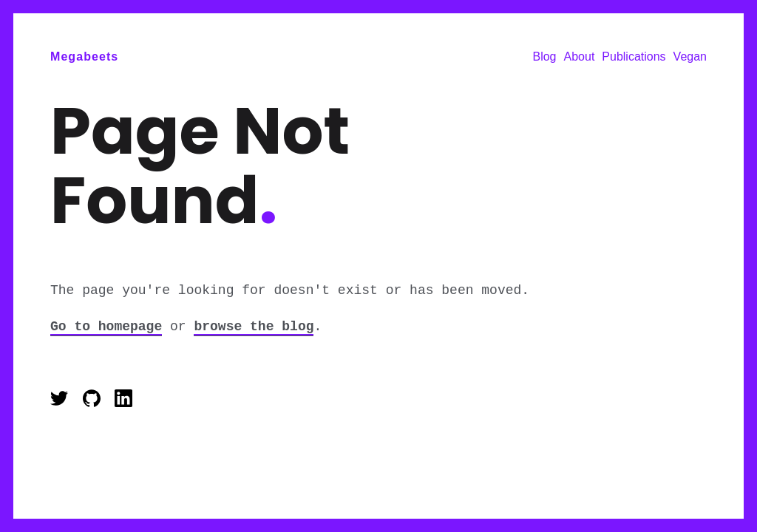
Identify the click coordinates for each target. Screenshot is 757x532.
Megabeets (84, 57)
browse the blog (254, 327)
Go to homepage (106, 327)
